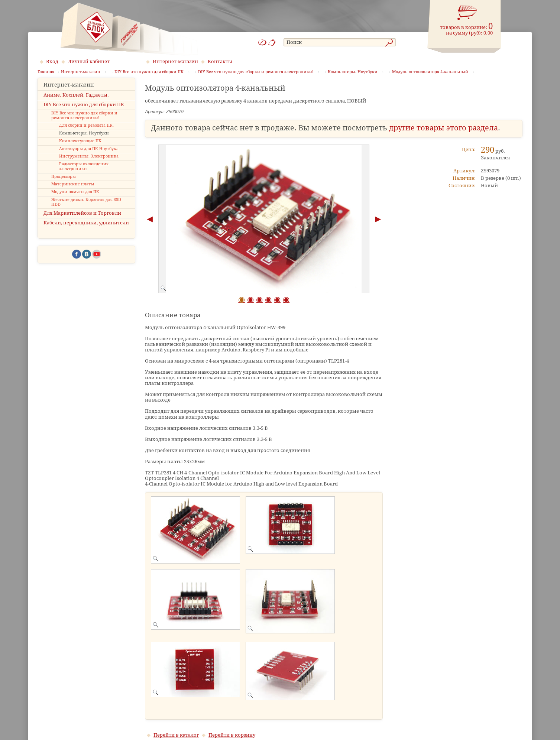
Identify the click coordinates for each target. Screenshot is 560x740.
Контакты (220, 61)
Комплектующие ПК (80, 148)
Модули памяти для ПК (75, 199)
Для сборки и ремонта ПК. (86, 132)
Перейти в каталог (176, 735)
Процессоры (64, 183)
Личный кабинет (89, 61)
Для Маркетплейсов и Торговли (82, 220)
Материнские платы (73, 191)
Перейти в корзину (232, 735)
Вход (52, 61)
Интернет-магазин (175, 61)
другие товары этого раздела (444, 128)
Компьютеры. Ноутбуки (84, 140)
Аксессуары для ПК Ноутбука (89, 155)
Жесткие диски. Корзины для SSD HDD (86, 209)
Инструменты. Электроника (89, 163)
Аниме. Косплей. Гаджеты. (76, 101)
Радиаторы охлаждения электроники (84, 173)
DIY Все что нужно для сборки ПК (84, 111)
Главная (46, 72)
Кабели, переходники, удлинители (86, 229)
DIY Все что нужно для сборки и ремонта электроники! (84, 122)
